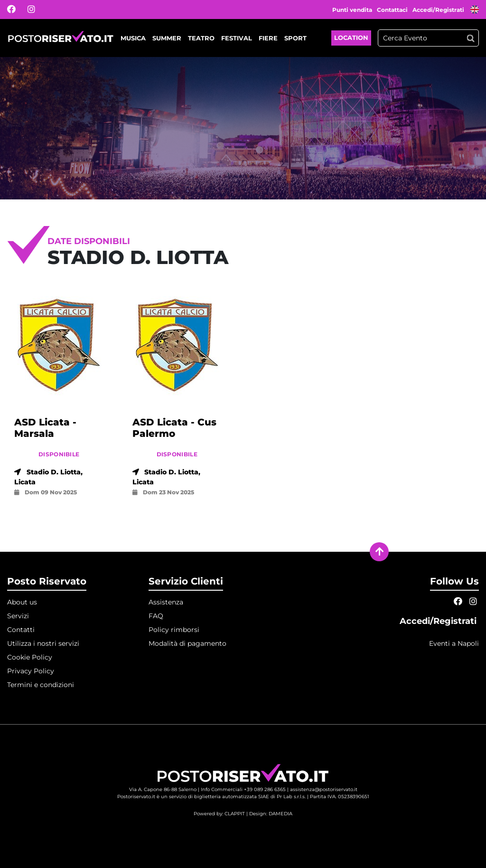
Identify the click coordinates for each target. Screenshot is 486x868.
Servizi (18, 616)
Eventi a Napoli (454, 643)
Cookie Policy (30, 657)
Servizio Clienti (186, 581)
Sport (295, 38)
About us (22, 602)
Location (351, 38)
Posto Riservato (47, 581)
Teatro (201, 38)
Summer (167, 38)
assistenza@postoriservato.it (324, 789)
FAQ (156, 616)
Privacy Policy (31, 671)
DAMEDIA (280, 814)
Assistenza (166, 602)
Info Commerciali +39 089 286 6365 (243, 789)
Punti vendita (352, 10)
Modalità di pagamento (187, 643)
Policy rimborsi (174, 630)
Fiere (268, 38)
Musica (133, 38)
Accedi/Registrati (439, 10)
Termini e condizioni (41, 685)
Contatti (21, 630)
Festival (237, 38)
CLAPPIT (235, 814)
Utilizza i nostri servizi (43, 643)
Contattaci (392, 10)
